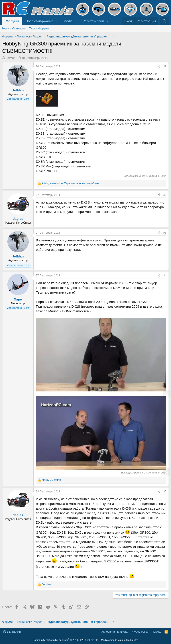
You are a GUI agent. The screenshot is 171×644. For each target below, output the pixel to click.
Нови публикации (14, 28)
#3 (165, 233)
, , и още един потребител (71, 183)
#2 (165, 195)
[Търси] (164, 21)
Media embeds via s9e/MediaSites (120, 640)
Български (12, 632)
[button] (57, 21)
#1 (165, 66)
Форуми (12, 21)
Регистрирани (93, 21)
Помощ (156, 632)
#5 (165, 492)
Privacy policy (139, 632)
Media (68, 21)
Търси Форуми (39, 28)
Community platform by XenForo (66, 640)
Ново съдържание (39, 21)
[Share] (159, 67)
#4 (165, 276)
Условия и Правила (114, 632)
